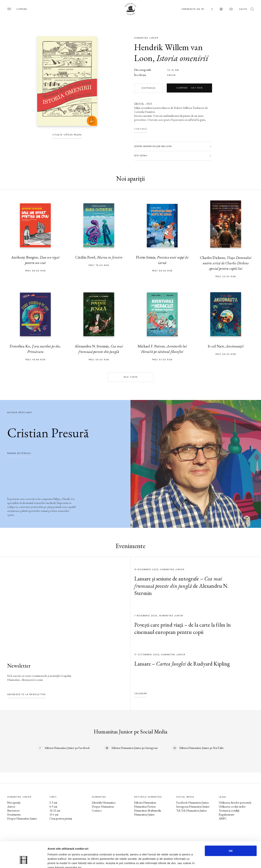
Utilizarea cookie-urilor (232, 807)
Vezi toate (131, 377)
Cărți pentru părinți (61, 818)
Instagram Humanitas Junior (193, 807)
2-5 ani (53, 803)
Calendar (141, 694)
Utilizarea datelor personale (235, 803)
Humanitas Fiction (145, 807)
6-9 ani (53, 807)
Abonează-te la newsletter (26, 694)
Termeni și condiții (229, 811)
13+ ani (54, 814)
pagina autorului (19, 453)
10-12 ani (55, 811)
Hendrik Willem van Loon (168, 53)
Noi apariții (14, 803)
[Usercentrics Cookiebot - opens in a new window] (23, 861)
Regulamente (227, 814)
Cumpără (189, 88)
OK (231, 830)
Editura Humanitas (145, 803)
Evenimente (14, 814)
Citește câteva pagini (67, 135)
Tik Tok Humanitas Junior (192, 811)
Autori (11, 807)
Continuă (140, 129)
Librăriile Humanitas (104, 803)
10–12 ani (173, 70)
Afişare (181, 861)
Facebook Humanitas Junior (193, 803)
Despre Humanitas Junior (22, 818)
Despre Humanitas (103, 807)
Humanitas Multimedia (148, 811)
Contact (97, 811)
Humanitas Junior (144, 814)
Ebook (172, 75)
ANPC (223, 818)
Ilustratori (13, 811)
